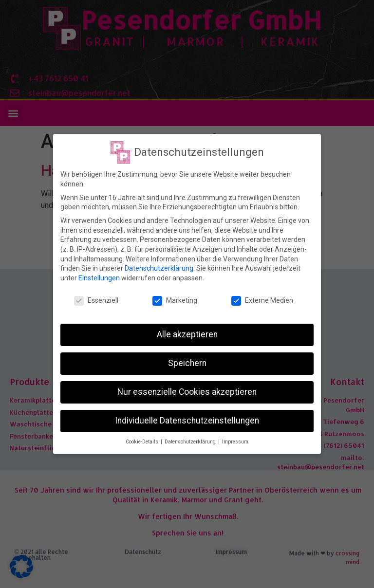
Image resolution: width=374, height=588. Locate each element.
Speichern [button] (187, 362)
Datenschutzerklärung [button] (191, 441)
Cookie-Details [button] (143, 441)
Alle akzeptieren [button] (187, 333)
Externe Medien (262, 299)
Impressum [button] (235, 441)
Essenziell (96, 299)
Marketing (175, 299)
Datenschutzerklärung (159, 267)
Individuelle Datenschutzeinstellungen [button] (187, 420)
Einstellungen (99, 276)
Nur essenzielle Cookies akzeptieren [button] (187, 391)
